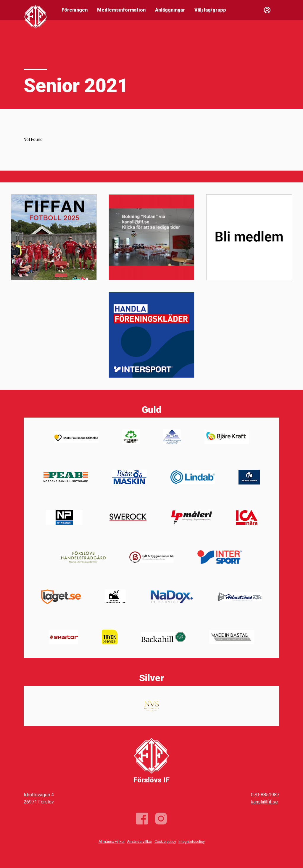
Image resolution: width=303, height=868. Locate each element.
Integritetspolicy (192, 842)
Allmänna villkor (112, 842)
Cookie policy (165, 842)
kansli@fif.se (264, 802)
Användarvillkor (140, 842)
